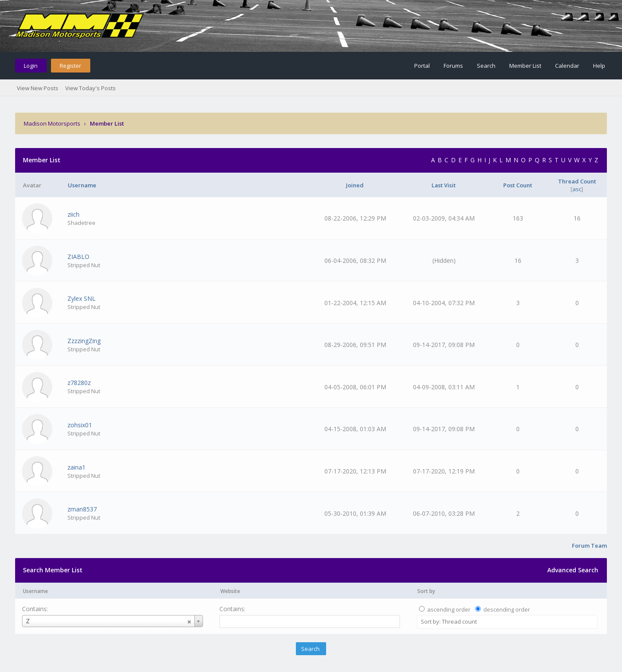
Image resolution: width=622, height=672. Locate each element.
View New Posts (38, 88)
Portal (422, 66)
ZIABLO (78, 257)
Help (599, 66)
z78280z (79, 383)
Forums (453, 66)
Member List (525, 66)
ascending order (449, 609)
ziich (73, 214)
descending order (507, 609)
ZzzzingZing (84, 341)
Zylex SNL (81, 298)
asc (577, 189)
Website (230, 591)
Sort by (426, 591)
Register (70, 66)
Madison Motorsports (52, 123)
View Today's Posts (90, 88)
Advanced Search (573, 570)
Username (35, 591)
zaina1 (76, 467)
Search (486, 66)
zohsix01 (80, 425)
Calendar (567, 66)
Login (31, 66)
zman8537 (82, 509)
